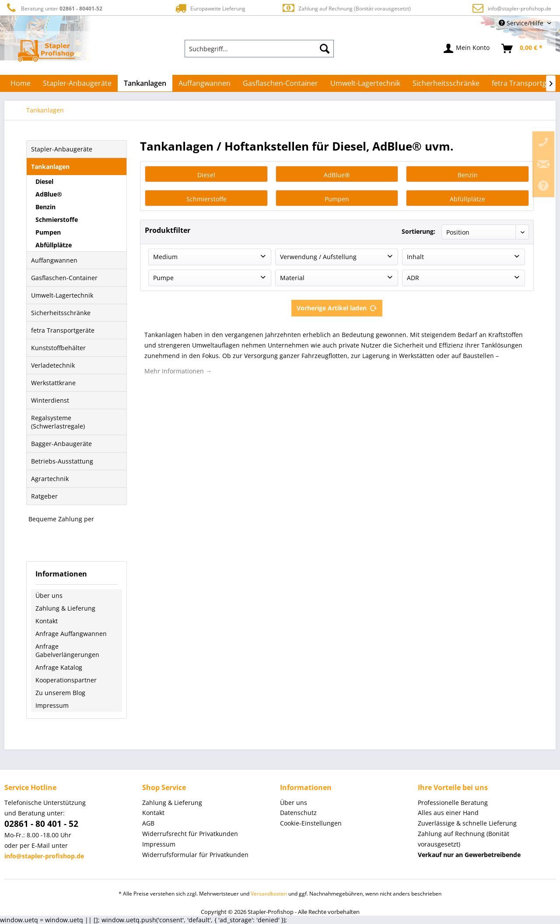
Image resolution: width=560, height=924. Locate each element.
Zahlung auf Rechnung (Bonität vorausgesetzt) (346, 8)
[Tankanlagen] (145, 83)
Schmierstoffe (57, 220)
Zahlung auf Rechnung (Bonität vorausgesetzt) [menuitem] (464, 839)
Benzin (45, 207)
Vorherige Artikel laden (337, 307)
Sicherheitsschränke (61, 313)
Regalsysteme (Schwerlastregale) (58, 422)
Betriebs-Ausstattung (62, 461)
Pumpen (48, 232)
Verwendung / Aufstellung (318, 257)
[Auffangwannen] (205, 83)
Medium (165, 257)
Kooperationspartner (66, 680)
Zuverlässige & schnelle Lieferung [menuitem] (467, 823)
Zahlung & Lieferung (65, 608)
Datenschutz (298, 813)
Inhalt (415, 257)
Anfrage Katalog (59, 667)
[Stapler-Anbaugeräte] (77, 83)
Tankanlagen (50, 167)
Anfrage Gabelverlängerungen (67, 650)
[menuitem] (259, 49)
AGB (148, 823)
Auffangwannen (54, 260)
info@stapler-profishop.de (520, 9)
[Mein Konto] (467, 49)
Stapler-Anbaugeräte (62, 149)
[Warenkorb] (522, 49)
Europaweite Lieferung (210, 8)
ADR (413, 278)
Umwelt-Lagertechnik (62, 295)
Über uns (49, 596)
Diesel (44, 181)
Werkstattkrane (53, 383)
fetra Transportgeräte (63, 330)
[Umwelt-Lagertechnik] (365, 83)
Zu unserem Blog (60, 693)
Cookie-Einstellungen (311, 823)
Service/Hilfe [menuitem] (522, 23)
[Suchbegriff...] (259, 49)
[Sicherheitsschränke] (446, 83)
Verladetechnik (53, 365)
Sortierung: (418, 231)
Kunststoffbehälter (58, 348)
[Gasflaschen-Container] (280, 83)
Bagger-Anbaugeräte (61, 444)
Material (292, 278)
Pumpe (163, 278)
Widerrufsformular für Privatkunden (195, 855)
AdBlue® (49, 194)
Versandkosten (269, 894)
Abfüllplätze (54, 245)
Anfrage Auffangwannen (71, 634)
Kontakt (47, 621)
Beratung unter (53, 8)
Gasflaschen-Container (64, 278)
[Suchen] (325, 49)
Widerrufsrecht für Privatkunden (190, 834)
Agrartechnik (50, 479)
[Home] (21, 83)
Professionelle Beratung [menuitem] (453, 803)
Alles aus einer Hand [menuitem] (448, 813)
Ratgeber (44, 496)
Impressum (52, 705)
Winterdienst (50, 400)
